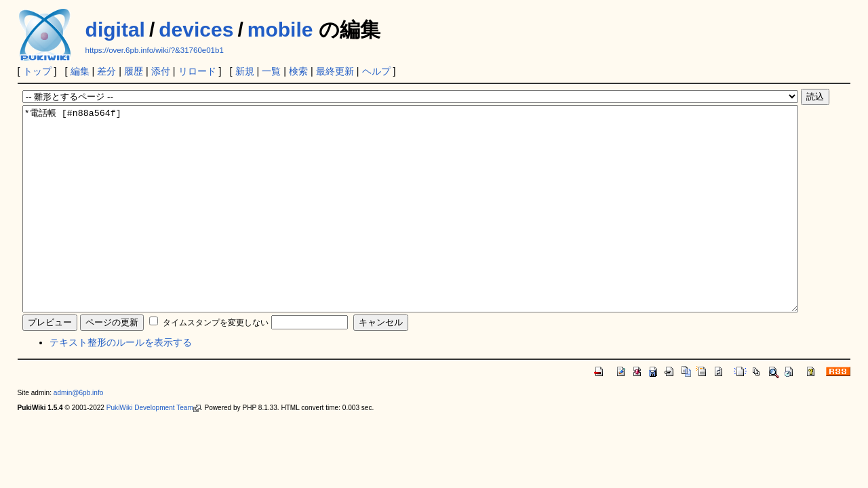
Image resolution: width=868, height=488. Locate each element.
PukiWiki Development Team (154, 448)
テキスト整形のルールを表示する (121, 383)
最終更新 (335, 71)
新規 (245, 71)
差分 (106, 71)
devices (196, 29)
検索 (298, 71)
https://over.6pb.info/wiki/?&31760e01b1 (155, 50)
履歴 (134, 71)
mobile (280, 29)
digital (115, 29)
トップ (37, 71)
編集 (80, 71)
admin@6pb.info (79, 433)
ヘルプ (376, 71)
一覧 (271, 71)
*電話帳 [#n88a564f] (410, 229)
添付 (161, 71)
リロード (197, 71)
